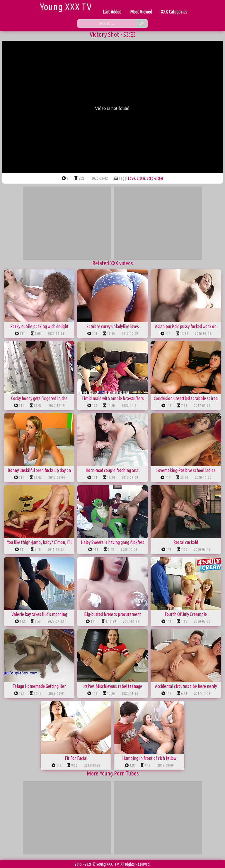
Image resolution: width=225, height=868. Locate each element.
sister (141, 178)
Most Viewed (141, 12)
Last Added (112, 12)
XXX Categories (174, 12)
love (132, 178)
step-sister (155, 178)
